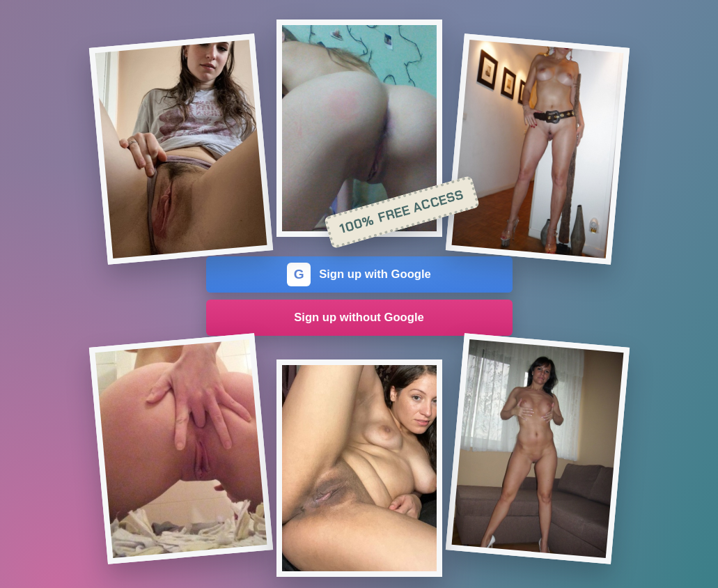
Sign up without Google (359, 317)
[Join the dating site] (180, 149)
